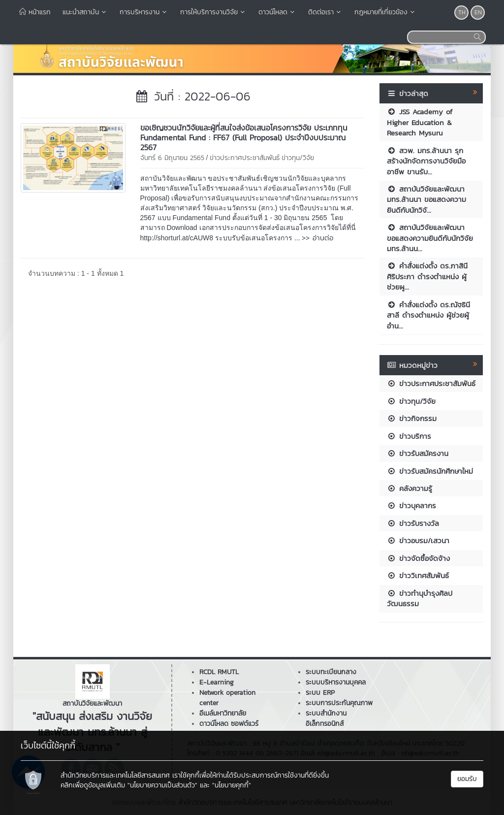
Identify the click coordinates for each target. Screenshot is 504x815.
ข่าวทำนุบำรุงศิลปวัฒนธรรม (420, 598)
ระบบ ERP (320, 693)
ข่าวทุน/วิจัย (298, 158)
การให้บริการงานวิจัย (213, 12)
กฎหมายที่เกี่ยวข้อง (385, 12)
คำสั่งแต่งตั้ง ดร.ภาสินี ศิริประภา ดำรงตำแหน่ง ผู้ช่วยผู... (427, 276)
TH (462, 12)
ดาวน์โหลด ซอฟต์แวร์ (229, 724)
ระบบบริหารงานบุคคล (336, 682)
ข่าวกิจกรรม (412, 418)
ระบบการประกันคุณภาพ (339, 703)
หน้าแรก (35, 12)
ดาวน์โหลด (277, 12)
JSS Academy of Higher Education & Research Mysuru (420, 122)
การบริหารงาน (144, 12)
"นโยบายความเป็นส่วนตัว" (162, 785)
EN (478, 12)
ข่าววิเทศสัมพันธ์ (418, 575)
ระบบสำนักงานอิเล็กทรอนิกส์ (326, 718)
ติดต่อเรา (325, 12)
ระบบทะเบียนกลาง (331, 672)
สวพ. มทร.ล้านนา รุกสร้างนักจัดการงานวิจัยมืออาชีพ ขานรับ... (426, 161)
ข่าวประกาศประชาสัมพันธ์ (245, 158)
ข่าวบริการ (409, 436)
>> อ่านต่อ (317, 238)
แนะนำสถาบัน (85, 12)
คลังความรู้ (409, 488)
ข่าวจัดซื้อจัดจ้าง (418, 558)
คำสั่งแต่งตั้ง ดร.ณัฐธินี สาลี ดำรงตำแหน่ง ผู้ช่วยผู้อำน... (428, 315)
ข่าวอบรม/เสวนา (418, 540)
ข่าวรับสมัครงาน (418, 453)
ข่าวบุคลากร (411, 505)
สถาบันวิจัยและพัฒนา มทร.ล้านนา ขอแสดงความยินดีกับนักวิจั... (426, 199)
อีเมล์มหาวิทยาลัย (223, 713)
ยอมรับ (467, 779)
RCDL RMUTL (219, 672)
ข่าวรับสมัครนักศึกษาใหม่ (430, 471)
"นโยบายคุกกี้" (232, 785)
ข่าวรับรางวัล (413, 523)
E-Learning (217, 682)
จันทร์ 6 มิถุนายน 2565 (172, 158)
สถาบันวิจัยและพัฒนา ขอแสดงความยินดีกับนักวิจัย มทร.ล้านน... (430, 238)
